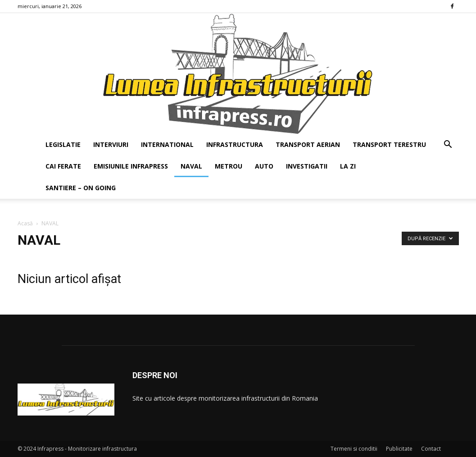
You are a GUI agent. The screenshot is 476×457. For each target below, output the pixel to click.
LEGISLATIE (63, 144)
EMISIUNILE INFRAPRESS (131, 166)
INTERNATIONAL (167, 144)
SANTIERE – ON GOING (81, 188)
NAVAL (191, 166)
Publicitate (399, 449)
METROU (229, 166)
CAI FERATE (63, 166)
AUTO (264, 166)
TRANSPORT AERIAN (308, 144)
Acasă (25, 223)
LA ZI (348, 166)
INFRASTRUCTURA (235, 144)
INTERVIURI (111, 144)
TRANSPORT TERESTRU (389, 144)
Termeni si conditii (354, 449)
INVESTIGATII (307, 166)
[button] (448, 145)
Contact (431, 449)
